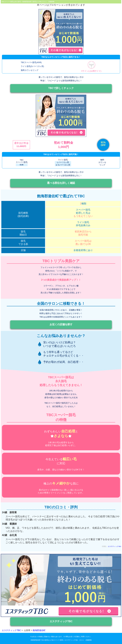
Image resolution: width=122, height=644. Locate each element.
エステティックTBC (115, 546)
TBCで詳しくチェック (61, 88)
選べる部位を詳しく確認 (61, 183)
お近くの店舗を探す (61, 324)
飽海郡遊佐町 (39, 630)
